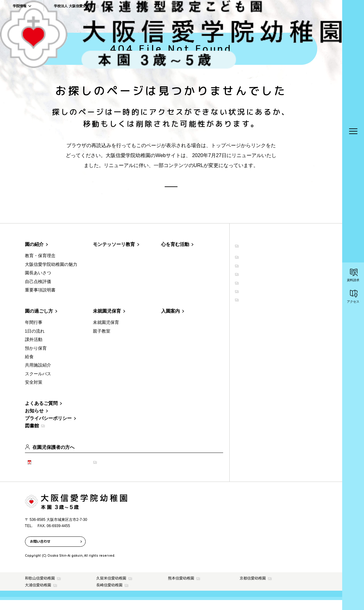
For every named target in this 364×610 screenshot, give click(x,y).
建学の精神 (250, 266)
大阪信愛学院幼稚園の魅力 (51, 274)
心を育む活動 (175, 254)
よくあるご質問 (41, 413)
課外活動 (34, 349)
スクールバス (38, 383)
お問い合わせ (40, 551)
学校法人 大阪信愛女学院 (265, 254)
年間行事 (34, 332)
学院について (252, 274)
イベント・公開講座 (259, 300)
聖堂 (243, 283)
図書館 (32, 436)
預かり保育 (36, 358)
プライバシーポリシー (48, 428)
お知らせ (34, 421)
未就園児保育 (107, 321)
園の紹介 (34, 254)
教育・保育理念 (40, 266)
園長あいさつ (38, 283)
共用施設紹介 (38, 375)
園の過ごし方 (39, 321)
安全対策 (34, 392)
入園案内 (170, 321)
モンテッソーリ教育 (114, 254)
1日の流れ (35, 341)
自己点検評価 (38, 291)
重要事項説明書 (40, 300)
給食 (29, 366)
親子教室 (102, 341)
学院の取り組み (254, 308)
